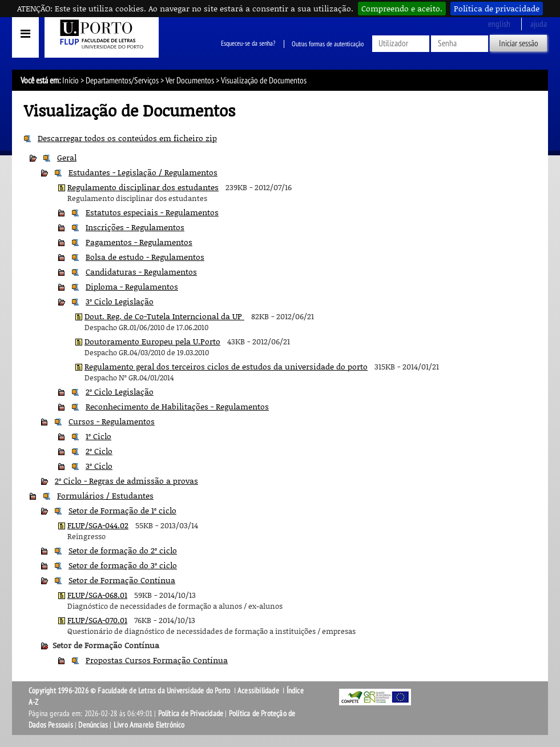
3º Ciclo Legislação (120, 301)
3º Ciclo (99, 466)
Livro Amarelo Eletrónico (149, 725)
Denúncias (93, 725)
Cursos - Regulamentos (112, 421)
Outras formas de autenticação (328, 44)
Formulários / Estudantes (105, 495)
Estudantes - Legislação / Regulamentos (143, 172)
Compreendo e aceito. (402, 8)
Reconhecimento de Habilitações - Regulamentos (177, 406)
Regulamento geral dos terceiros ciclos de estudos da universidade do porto (226, 366)
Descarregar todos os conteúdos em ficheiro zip (127, 138)
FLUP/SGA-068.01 (97, 595)
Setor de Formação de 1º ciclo (122, 510)
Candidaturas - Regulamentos (141, 272)
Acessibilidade (258, 691)
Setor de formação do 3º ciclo (123, 565)
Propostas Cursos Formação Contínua (157, 660)
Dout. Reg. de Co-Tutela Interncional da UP (164, 316)
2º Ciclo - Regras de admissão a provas (126, 481)
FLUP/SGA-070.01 (97, 620)
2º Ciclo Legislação (120, 391)
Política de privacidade (497, 8)
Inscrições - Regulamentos (135, 227)
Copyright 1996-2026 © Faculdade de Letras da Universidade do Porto (130, 691)
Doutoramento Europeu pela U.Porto (152, 341)
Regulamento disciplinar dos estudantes (143, 187)
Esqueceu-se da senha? (248, 44)
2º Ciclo (99, 451)
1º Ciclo (98, 436)
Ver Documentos (190, 81)
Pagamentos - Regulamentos (139, 242)
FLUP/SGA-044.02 (98, 525)
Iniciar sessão (519, 43)
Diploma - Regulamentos (132, 286)
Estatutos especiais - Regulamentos (152, 212)
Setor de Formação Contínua (122, 580)
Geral (67, 157)
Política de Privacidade (191, 714)
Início (70, 81)
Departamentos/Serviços (122, 81)
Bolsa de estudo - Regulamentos (145, 257)
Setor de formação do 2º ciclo (123, 550)
